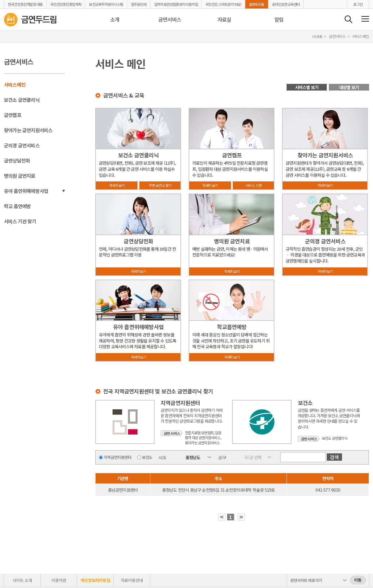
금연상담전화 (17, 160)
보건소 (147, 457)
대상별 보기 (349, 87)
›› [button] (241, 517)
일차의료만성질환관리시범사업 (176, 4)
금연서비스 (170, 19)
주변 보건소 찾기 (160, 185)
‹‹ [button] (222, 517)
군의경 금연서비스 (22, 145)
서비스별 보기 (307, 87)
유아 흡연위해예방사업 (26, 191)
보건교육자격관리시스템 (106, 4)
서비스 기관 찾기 (20, 221)
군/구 (222, 457)
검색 (349, 19)
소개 (115, 19)
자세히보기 (117, 185)
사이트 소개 (22, 580)
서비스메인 (15, 84)
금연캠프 (13, 115)
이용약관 (59, 580)
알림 (279, 19)
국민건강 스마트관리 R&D (223, 4)
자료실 (225, 19)
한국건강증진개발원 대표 (25, 4)
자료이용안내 (132, 580)
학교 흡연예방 (17, 206)
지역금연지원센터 (117, 457)
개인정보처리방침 (95, 580)
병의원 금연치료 (20, 176)
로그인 (358, 4)
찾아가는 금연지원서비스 (28, 130)
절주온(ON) (139, 4)
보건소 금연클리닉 (22, 100)
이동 (358, 580)
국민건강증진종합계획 (66, 4)
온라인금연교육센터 (286, 4)
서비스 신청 (254, 185)
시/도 (163, 457)
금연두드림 (257, 4)
